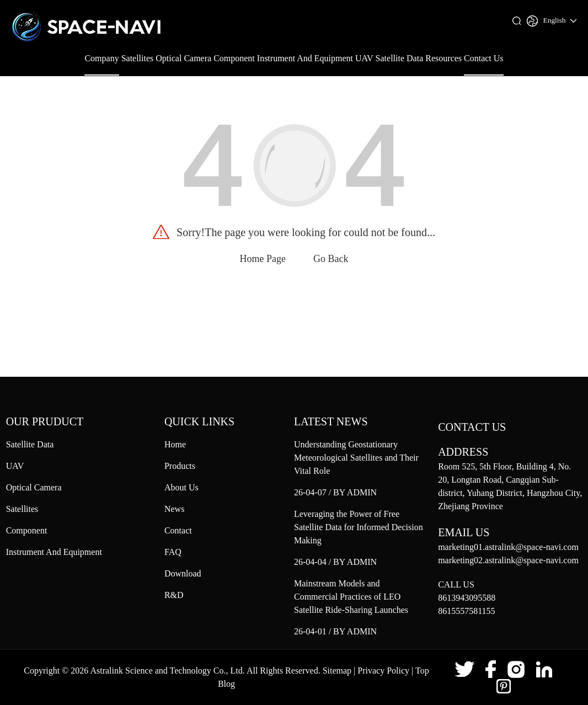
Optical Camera (34, 487)
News (174, 509)
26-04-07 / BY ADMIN (335, 492)
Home (175, 444)
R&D (174, 595)
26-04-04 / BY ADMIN (335, 562)
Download (183, 573)
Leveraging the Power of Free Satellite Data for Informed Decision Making (359, 527)
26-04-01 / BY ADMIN (335, 631)
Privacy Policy (383, 671)
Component (27, 530)
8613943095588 (467, 598)
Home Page (263, 259)
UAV (15, 466)
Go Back (331, 259)
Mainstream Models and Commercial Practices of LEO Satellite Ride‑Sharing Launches (351, 597)
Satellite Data (30, 444)
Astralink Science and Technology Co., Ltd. (167, 671)
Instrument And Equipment (54, 552)
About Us (181, 487)
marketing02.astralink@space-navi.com (508, 560)
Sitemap (337, 671)
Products (180, 466)
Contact (178, 530)
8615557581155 (466, 611)
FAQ (173, 552)
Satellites (22, 509)
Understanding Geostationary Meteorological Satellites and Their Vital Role (356, 458)
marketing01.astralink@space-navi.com (508, 547)
